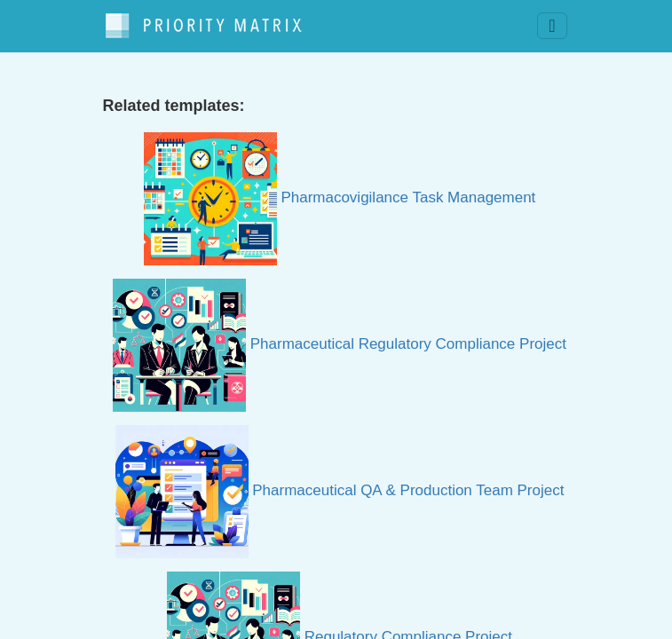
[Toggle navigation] (552, 26)
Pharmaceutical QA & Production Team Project (340, 490)
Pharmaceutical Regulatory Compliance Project (340, 344)
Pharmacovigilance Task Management (340, 197)
